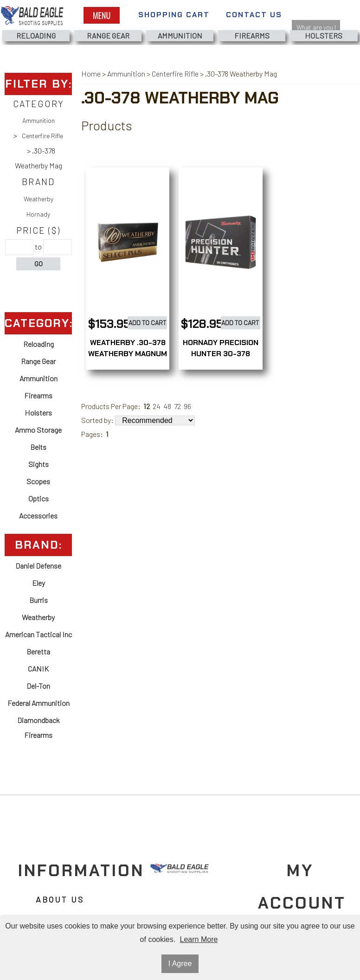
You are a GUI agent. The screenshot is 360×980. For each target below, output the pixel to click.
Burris (39, 600)
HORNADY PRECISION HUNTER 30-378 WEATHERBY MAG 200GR (221, 359)
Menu (102, 15)
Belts (38, 447)
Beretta (38, 651)
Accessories (38, 516)
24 (157, 406)
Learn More (199, 939)
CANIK (38, 669)
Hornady (38, 214)
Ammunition (180, 35)
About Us (60, 900)
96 (187, 406)
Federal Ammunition (39, 703)
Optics (39, 498)
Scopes (38, 481)
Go (39, 264)
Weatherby (39, 199)
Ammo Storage (38, 430)
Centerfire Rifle (42, 136)
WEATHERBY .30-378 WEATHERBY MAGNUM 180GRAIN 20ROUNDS (128, 354)
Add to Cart (148, 323)
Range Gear (108, 35)
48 (167, 406)
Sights (39, 464)
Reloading (36, 35)
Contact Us (254, 15)
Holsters (324, 35)
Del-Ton (38, 686)
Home (91, 74)
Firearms (252, 35)
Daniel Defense (38, 566)
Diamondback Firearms (39, 727)
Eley (39, 583)
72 (177, 406)
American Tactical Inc (39, 634)
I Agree (180, 964)
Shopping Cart (174, 15)
